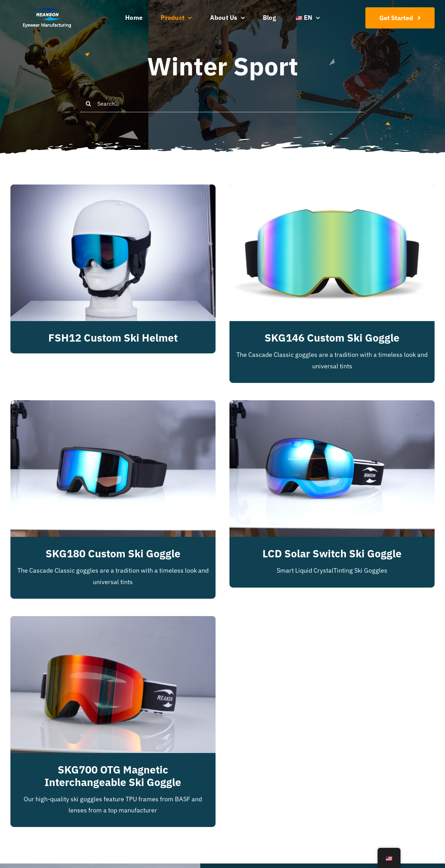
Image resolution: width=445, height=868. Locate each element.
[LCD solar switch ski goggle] (332, 406)
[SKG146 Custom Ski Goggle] (332, 190)
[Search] (89, 104)
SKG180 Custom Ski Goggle (113, 553)
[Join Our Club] (400, 18)
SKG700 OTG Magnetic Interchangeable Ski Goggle (113, 776)
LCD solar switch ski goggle (332, 553)
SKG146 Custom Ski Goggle (332, 338)
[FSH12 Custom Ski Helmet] (113, 190)
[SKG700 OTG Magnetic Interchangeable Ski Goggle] (113, 621)
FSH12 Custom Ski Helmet (113, 338)
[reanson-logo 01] (46, 10)
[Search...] (222, 104)
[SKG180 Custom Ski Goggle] (113, 406)
